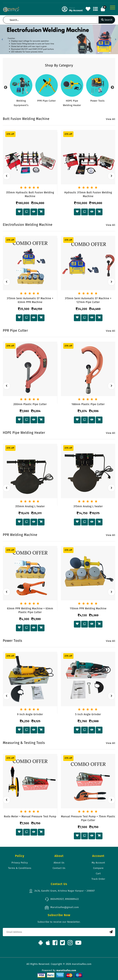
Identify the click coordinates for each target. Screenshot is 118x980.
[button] (2, 39)
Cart (98, 873)
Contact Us (59, 868)
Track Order (98, 879)
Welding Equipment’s (21, 103)
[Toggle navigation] (113, 7)
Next (112, 88)
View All (111, 119)
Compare (98, 868)
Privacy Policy (20, 863)
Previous (6, 88)
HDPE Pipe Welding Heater (72, 103)
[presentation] (7, 176)
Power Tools (97, 101)
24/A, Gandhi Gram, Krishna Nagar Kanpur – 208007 (62, 891)
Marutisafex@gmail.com (62, 907)
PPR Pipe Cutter (46, 101)
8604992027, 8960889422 (62, 899)
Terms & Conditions (20, 868)
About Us (59, 863)
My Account (98, 863)
